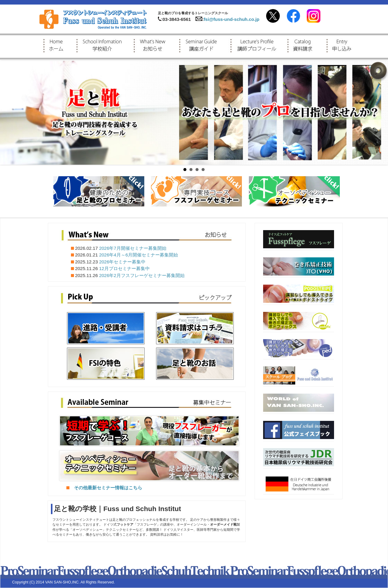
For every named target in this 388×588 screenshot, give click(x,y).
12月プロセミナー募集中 (124, 268)
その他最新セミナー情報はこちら (104, 488)
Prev (8, 113)
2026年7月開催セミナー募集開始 (133, 248)
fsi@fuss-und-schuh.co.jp (232, 19)
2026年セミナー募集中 (122, 262)
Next (380, 113)
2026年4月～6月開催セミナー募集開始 (139, 255)
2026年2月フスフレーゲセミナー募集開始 (142, 275)
